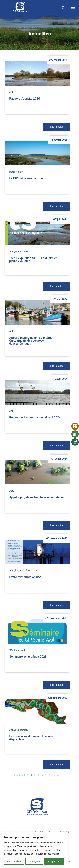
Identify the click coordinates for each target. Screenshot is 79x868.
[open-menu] (72, 8)
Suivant (56, 775)
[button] (63, 8)
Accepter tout (54, 861)
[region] (34, 850)
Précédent (19, 775)
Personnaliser (14, 861)
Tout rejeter (34, 861)
